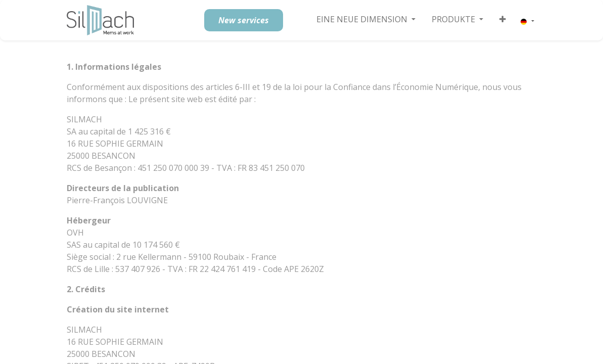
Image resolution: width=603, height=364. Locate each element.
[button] (503, 19)
